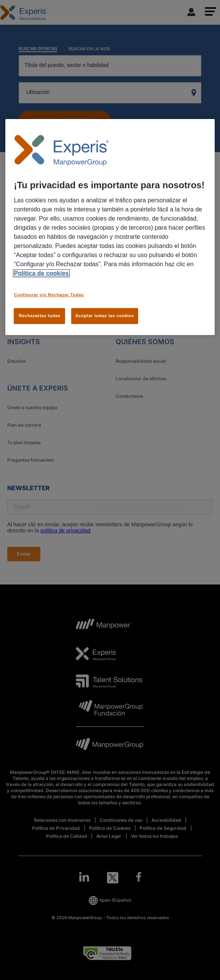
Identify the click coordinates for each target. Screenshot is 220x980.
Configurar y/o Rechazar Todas (49, 295)
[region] (110, 227)
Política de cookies (41, 273)
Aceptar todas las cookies (105, 316)
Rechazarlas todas (40, 316)
